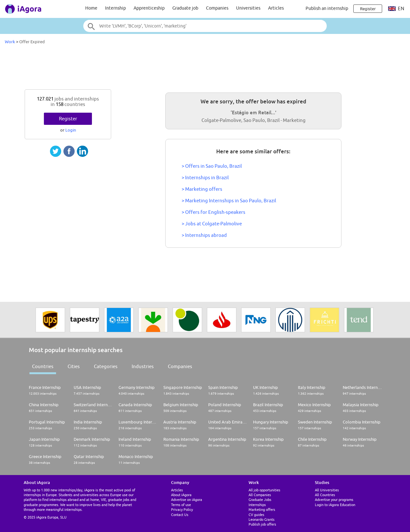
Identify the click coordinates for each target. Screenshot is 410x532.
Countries (43, 366)
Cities (74, 366)
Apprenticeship (149, 8)
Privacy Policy (182, 509)
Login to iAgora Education (335, 505)
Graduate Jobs (260, 500)
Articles (276, 8)
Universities (248, 8)
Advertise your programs (334, 500)
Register (68, 119)
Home (91, 8)
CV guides (256, 515)
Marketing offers (262, 509)
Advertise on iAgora (187, 500)
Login (71, 130)
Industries (143, 366)
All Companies (260, 495)
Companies (217, 8)
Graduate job (185, 8)
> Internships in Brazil (205, 177)
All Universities (327, 490)
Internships (257, 505)
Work (10, 42)
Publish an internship (327, 8)
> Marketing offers (202, 189)
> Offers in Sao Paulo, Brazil (212, 166)
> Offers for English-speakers (213, 212)
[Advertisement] (205, 69)
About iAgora (181, 495)
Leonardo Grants (262, 519)
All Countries (325, 495)
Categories (106, 366)
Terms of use (181, 505)
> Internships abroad (204, 235)
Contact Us (180, 515)
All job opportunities (264, 490)
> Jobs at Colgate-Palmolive (212, 224)
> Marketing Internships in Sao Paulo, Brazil (229, 201)
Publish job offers (262, 524)
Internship (115, 8)
